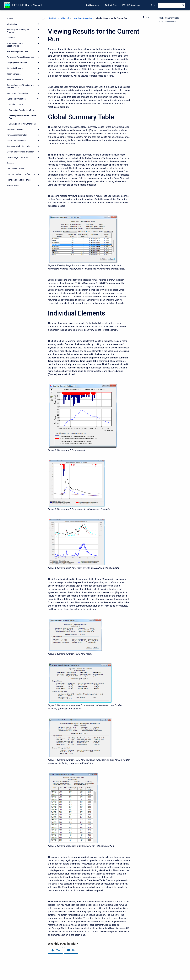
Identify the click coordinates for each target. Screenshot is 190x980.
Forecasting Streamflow (17, 135)
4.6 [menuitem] (151, 5)
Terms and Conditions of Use (19, 180)
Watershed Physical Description (20, 57)
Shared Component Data (17, 51)
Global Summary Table (169, 18)
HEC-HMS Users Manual (27, 5)
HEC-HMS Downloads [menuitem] (131, 5)
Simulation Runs (16, 104)
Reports (10, 163)
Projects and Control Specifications (16, 45)
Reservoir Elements (15, 80)
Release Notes (13, 186)
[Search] (172, 5)
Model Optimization (15, 129)
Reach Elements (14, 74)
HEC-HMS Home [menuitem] (92, 5)
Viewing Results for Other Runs (22, 124)
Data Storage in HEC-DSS (17, 157)
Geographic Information (17, 63)
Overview (11, 38)
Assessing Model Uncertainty (19, 146)
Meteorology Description (17, 93)
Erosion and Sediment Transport (21, 152)
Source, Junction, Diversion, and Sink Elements (20, 86)
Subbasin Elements (15, 68)
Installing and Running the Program (18, 31)
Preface (10, 18)
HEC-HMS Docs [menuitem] (110, 5)
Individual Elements (168, 22)
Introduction (12, 24)
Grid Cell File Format (15, 169)
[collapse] (38, 99)
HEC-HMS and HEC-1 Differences (21, 174)
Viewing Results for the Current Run (23, 117)
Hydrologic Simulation (16, 99)
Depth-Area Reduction (16, 141)
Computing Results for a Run (21, 110)
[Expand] (38, 24)
